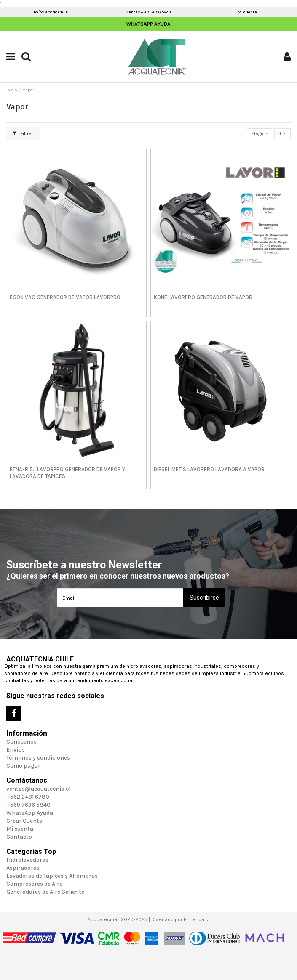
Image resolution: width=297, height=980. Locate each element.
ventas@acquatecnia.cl (38, 789)
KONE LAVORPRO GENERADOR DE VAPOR (203, 297)
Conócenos (21, 742)
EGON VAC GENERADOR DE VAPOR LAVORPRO (65, 297)
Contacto (19, 837)
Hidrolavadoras (27, 860)
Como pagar (23, 766)
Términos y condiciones (38, 758)
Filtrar (23, 133)
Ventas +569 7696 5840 (148, 12)
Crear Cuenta (24, 821)
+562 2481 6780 (28, 797)
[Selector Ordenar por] (260, 134)
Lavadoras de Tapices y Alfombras (52, 876)
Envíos (16, 750)
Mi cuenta (247, 12)
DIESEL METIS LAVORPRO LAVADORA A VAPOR (209, 469)
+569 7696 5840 (28, 805)
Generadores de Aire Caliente (45, 892)
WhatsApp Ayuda (148, 24)
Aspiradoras (23, 868)
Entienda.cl (197, 919)
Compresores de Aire (34, 884)
